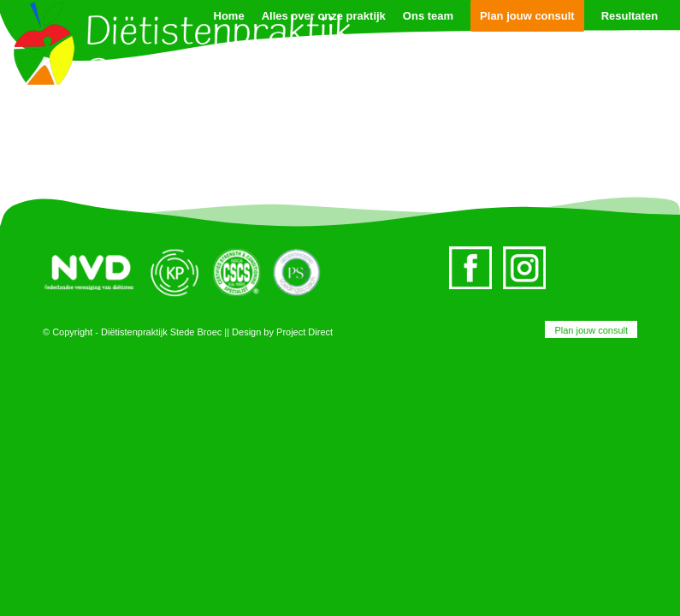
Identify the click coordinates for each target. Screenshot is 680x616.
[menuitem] (587, 330)
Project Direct (305, 332)
